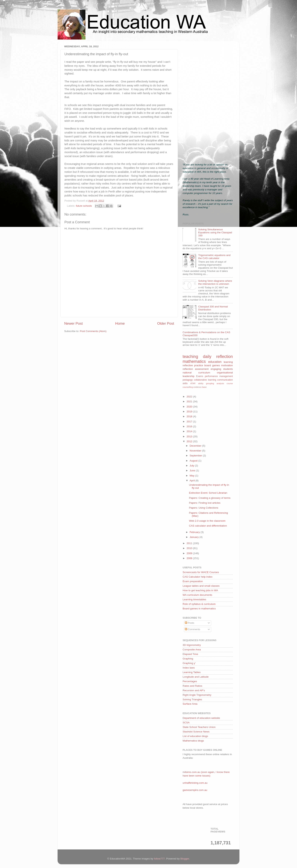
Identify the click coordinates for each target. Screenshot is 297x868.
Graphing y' (189, 663)
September (196, 456)
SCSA (186, 723)
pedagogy (188, 380)
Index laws (189, 668)
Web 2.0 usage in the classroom (207, 521)
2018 (190, 416)
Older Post (166, 323)
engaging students (222, 369)
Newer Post (73, 323)
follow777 (159, 859)
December (196, 446)
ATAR (193, 383)
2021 (190, 401)
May (192, 476)
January (195, 537)
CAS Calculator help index (198, 577)
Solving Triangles (192, 699)
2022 (190, 397)
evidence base (200, 387)
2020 (190, 407)
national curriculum (196, 373)
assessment (202, 369)
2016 (190, 426)
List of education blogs (195, 736)
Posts (190, 623)
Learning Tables (192, 672)
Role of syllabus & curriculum (199, 604)
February (195, 532)
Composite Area (192, 650)
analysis (220, 383)
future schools (84, 206)
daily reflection (218, 356)
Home (120, 323)
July (192, 466)
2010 (190, 548)
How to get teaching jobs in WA (200, 590)
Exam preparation (193, 581)
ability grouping (206, 383)
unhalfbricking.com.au (195, 783)
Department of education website (201, 718)
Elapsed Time (190, 654)
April (193, 481)
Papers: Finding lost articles (205, 503)
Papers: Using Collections (204, 508)
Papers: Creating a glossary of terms (210, 498)
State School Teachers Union (199, 727)
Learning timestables (194, 599)
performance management (219, 376)
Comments (193, 629)
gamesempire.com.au (195, 790)
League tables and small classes (201, 586)
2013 (190, 436)
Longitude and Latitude (196, 677)
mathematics (194, 361)
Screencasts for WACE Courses (201, 572)
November (196, 451)
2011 (190, 543)
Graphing (188, 659)
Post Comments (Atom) (93, 331)
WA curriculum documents (197, 595)
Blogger (185, 859)
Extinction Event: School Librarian (208, 493)
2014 (190, 431)
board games (212, 365)
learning (228, 362)
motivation (227, 365)
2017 (190, 422)
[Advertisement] (208, 101)
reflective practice (193, 365)
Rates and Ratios (192, 686)
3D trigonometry (192, 645)
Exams (200, 376)
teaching (190, 356)
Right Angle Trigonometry (197, 695)
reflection (188, 369)
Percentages (190, 681)
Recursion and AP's (194, 690)
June (193, 470)
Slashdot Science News (196, 732)
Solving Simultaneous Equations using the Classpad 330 (215, 232)
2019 (190, 412)
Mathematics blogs (193, 741)
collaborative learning (205, 380)
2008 (190, 558)
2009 (190, 553)
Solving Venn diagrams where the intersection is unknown (215, 282)
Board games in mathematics (199, 609)
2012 (190, 441)
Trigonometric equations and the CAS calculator (214, 257)
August (194, 461)
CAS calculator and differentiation (208, 526)
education (215, 362)
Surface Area (190, 704)
